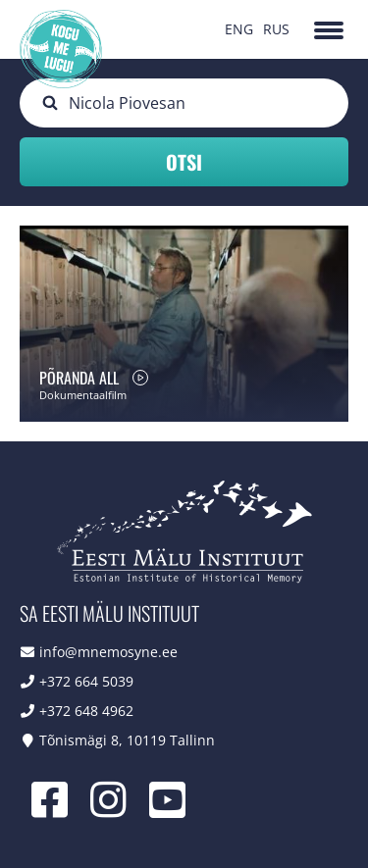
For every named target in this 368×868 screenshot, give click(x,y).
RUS (276, 29)
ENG (239, 29)
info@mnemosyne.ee (108, 652)
